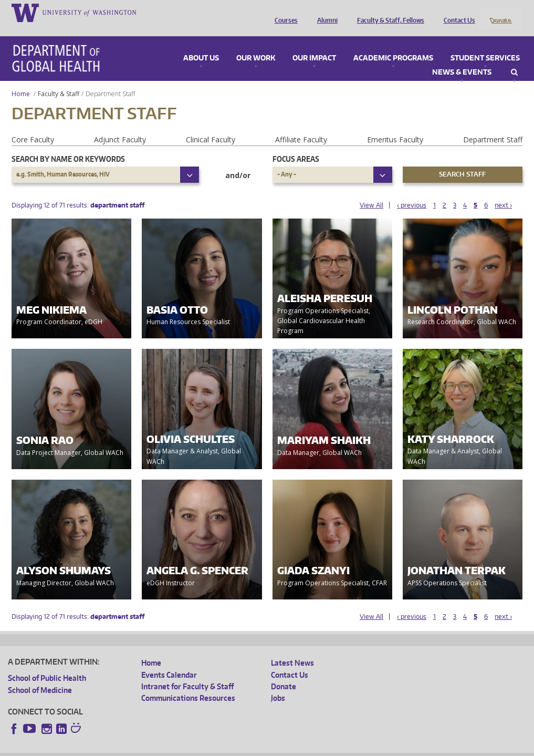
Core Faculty (33, 125)
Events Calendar (169, 661)
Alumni (325, 12)
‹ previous (412, 191)
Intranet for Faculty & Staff (187, 672)
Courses (284, 12)
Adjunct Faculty (120, 125)
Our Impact (314, 44)
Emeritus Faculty (395, 125)
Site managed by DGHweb (252, 747)
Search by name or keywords (68, 145)
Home (21, 80)
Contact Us (457, 12)
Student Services (485, 44)
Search (514, 58)
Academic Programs (393, 44)
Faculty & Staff (59, 80)
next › (503, 191)
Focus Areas (296, 145)
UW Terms (189, 747)
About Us (201, 44)
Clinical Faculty (211, 125)
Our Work (256, 44)
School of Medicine (40, 676)
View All (371, 191)
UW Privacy (146, 747)
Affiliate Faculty (301, 125)
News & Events (462, 58)
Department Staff (493, 125)
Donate (500, 12)
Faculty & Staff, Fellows (388, 12)
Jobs (278, 684)
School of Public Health (47, 664)
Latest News (292, 649)
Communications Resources (188, 684)
